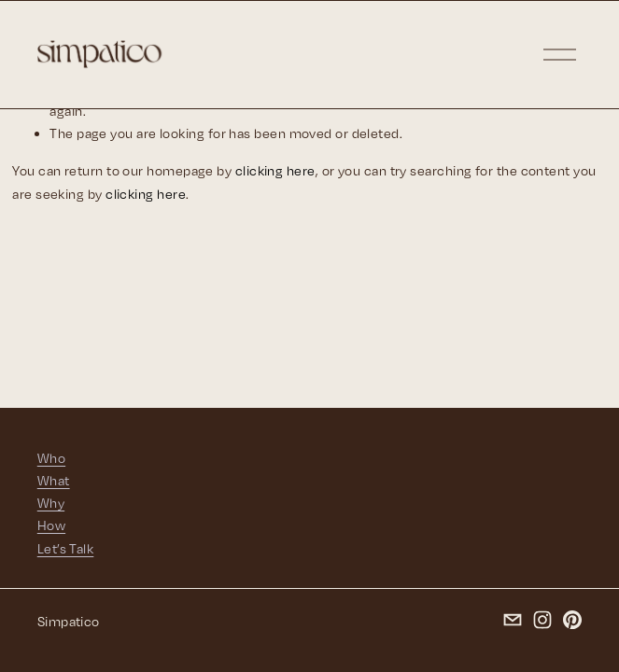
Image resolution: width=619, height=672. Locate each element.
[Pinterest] (572, 620)
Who (51, 458)
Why (51, 503)
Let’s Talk (66, 548)
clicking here (275, 170)
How (51, 525)
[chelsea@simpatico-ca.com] (513, 620)
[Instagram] (542, 620)
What (54, 480)
